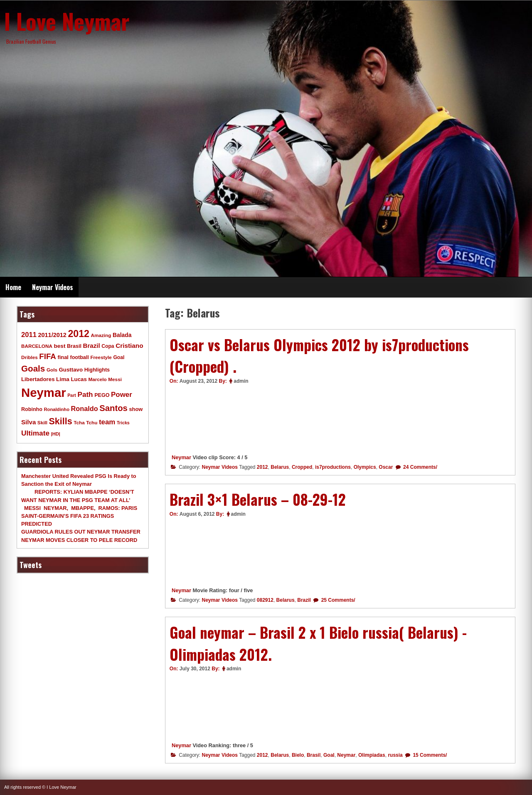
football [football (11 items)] (79, 357)
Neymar (181, 457)
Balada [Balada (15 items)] (122, 335)
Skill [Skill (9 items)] (42, 422)
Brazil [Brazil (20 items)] (92, 346)
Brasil (314, 755)
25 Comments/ (337, 600)
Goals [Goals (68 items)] (33, 368)
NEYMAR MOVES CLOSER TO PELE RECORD (79, 540)
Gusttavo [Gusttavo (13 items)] (71, 370)
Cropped (302, 467)
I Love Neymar (67, 21)
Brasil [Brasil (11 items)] (74, 346)
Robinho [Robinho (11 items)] (32, 409)
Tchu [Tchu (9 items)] (92, 422)
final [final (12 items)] (63, 357)
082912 (265, 600)
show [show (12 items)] (136, 409)
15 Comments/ (429, 755)
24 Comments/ (420, 467)
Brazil (304, 600)
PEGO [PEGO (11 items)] (102, 395)
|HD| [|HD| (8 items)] (56, 434)
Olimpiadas (372, 755)
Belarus (280, 467)
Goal (329, 755)
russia (395, 755)
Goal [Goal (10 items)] (119, 357)
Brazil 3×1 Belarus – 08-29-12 (258, 499)
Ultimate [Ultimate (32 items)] (35, 433)
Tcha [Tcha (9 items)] (79, 422)
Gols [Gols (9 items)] (52, 370)
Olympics (365, 467)
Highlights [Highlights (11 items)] (97, 370)
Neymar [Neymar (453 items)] (44, 393)
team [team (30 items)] (107, 422)
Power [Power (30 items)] (122, 395)
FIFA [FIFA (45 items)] (48, 356)
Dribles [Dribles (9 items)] (30, 357)
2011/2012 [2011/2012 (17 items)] (52, 335)
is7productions (333, 467)
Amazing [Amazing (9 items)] (101, 335)
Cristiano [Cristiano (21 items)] (129, 346)
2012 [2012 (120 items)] (79, 334)
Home (13, 287)
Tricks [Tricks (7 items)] (123, 423)
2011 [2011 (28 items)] (29, 335)
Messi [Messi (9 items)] (115, 379)
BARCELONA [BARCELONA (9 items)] (37, 346)
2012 (262, 467)
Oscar (386, 467)
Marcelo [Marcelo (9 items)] (97, 379)
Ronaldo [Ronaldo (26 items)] (85, 409)
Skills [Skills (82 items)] (61, 421)
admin (241, 381)
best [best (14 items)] (59, 346)
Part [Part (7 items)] (72, 395)
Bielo (298, 755)
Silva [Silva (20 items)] (28, 422)
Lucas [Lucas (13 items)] (79, 379)
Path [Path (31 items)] (85, 394)
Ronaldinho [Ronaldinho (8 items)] (57, 409)
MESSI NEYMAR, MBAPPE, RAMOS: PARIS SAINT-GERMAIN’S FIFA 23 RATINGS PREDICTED (79, 516)
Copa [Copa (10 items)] (108, 346)
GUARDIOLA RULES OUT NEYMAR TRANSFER (81, 532)
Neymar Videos (53, 287)
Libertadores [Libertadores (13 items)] (38, 379)
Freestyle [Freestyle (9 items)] (101, 357)
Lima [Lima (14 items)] (63, 379)
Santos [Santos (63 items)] (113, 408)
